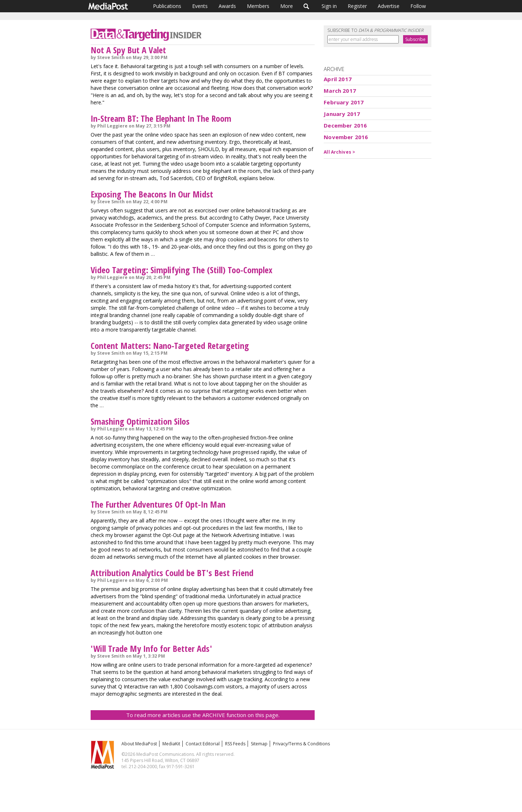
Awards (227, 6)
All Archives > (339, 152)
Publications (167, 6)
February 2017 (344, 102)
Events (200, 6)
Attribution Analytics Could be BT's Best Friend (172, 573)
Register (357, 6)
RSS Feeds (235, 744)
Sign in (329, 6)
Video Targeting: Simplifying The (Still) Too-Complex (181, 270)
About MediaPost (139, 744)
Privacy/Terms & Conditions (301, 744)
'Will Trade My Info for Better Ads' (151, 648)
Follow (418, 6)
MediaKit (171, 744)
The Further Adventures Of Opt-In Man (158, 504)
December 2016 (345, 125)
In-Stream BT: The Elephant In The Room (161, 118)
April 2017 (338, 79)
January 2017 (342, 114)
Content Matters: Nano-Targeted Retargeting (170, 345)
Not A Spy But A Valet (128, 50)
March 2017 (340, 91)
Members (258, 6)
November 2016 (346, 137)
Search (306, 6)
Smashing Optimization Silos (140, 421)
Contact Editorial (203, 744)
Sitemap (259, 744)
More (287, 6)
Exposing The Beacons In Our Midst (152, 194)
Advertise (389, 6)
